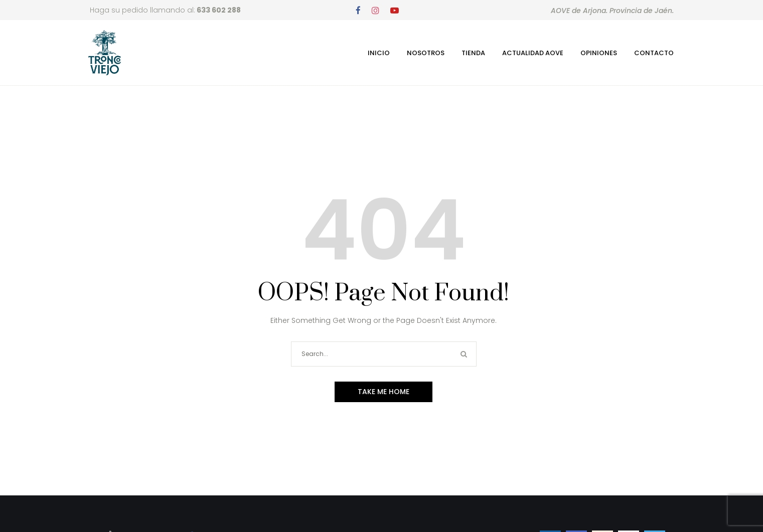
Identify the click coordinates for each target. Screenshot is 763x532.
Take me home (384, 392)
